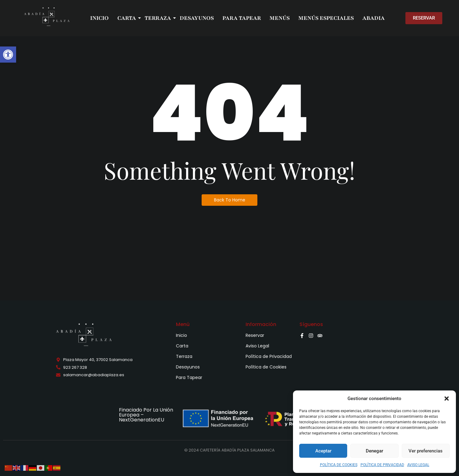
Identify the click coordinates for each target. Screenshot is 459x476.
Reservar (255, 335)
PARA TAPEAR (242, 18)
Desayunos (188, 367)
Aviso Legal (257, 346)
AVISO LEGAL (418, 465)
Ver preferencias (426, 451)
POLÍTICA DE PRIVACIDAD (382, 465)
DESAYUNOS (197, 18)
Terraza (184, 356)
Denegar (374, 451)
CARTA (127, 18)
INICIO (99, 18)
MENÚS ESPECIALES (326, 18)
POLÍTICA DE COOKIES (339, 465)
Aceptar (323, 451)
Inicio (181, 335)
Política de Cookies (266, 367)
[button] (8, 55)
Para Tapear (189, 377)
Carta (182, 346)
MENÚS (280, 18)
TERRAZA (158, 18)
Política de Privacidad (269, 356)
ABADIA (374, 18)
